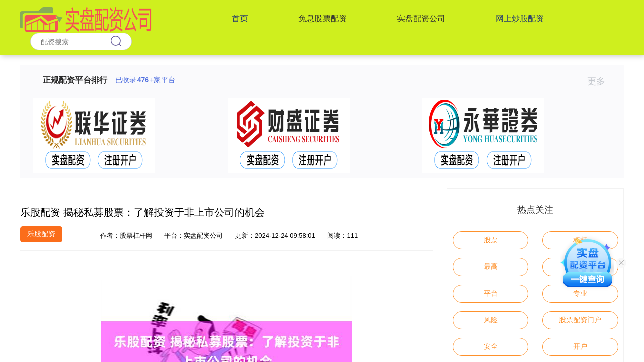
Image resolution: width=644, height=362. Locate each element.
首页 (240, 18)
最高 (491, 266)
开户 (580, 346)
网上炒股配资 (520, 18)
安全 (491, 346)
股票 (491, 240)
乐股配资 (41, 234)
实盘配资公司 (421, 18)
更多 (600, 81)
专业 (580, 293)
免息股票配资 (323, 18)
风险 (491, 320)
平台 (491, 293)
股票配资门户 (580, 320)
